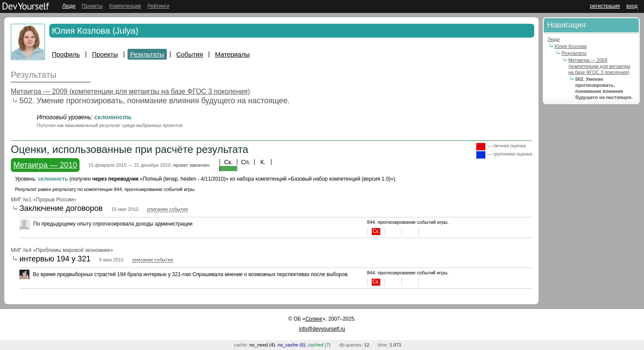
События (190, 54)
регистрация (605, 6)
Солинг (314, 319)
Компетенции (125, 6)
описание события (167, 209)
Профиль (66, 54)
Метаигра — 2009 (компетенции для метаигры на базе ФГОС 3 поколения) (130, 91)
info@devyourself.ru (322, 329)
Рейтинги (158, 6)
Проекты (92, 6)
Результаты (147, 54)
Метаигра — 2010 (45, 165)
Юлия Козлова (571, 46)
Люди (69, 6)
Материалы (233, 54)
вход (632, 6)
